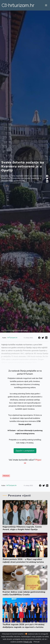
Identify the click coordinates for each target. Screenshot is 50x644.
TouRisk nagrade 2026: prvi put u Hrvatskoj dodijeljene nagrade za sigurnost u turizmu (23, 626)
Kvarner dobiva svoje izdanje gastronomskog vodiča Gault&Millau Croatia (24, 593)
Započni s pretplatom (25, 451)
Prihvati (37, 642)
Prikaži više (28, 642)
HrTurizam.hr (12, 485)
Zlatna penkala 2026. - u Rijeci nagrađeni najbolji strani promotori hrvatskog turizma (23, 561)
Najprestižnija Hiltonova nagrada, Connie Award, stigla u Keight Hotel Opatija (22, 528)
